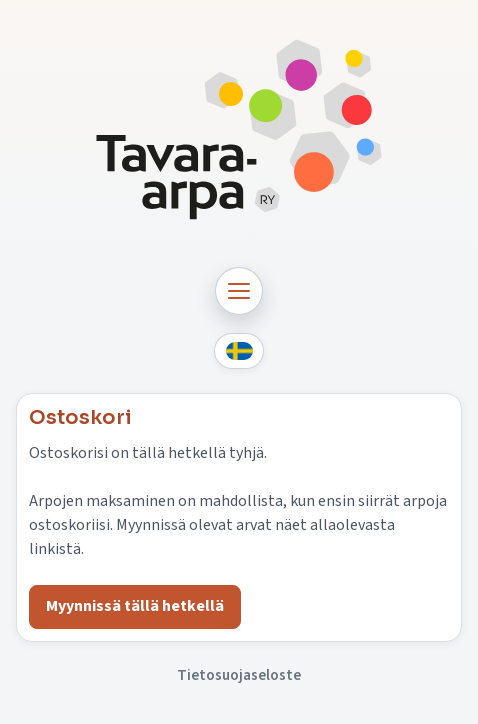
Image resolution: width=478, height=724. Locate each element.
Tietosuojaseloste (239, 675)
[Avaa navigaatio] (239, 291)
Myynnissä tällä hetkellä (135, 606)
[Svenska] (239, 351)
